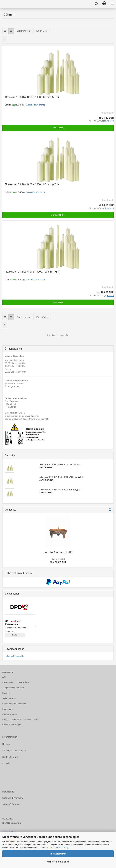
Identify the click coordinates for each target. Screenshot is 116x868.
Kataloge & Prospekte (14, 656)
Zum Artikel (58, 128)
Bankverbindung (9, 714)
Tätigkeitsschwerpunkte (13, 688)
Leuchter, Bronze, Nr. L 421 (58, 552)
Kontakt (6, 693)
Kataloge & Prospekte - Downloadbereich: (21, 720)
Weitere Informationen (58, 862)
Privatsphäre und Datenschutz (16, 682)
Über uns (7, 744)
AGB (4, 677)
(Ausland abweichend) (35, 105)
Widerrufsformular (11, 804)
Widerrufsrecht (9, 698)
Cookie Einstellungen (12, 725)
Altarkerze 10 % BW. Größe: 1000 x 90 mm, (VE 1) (32, 184)
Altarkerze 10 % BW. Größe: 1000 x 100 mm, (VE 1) (32, 272)
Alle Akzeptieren (58, 854)
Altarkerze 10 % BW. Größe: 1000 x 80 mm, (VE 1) (32, 97)
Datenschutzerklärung (58, 848)
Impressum (7, 709)
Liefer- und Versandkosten (14, 704)
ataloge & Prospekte (14, 798)
